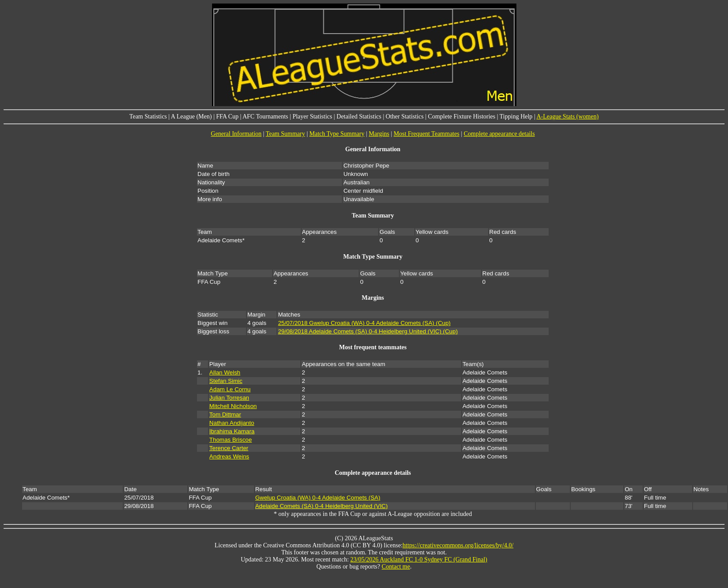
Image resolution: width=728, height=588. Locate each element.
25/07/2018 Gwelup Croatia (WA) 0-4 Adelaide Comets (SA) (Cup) (364, 323)
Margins (379, 134)
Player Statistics (312, 116)
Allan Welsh (225, 372)
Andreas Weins (229, 456)
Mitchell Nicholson (233, 406)
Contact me (396, 567)
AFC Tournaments (265, 116)
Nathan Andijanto (232, 423)
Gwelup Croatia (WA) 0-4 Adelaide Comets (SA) (318, 498)
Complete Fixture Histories (462, 116)
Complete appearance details (499, 134)
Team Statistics (148, 116)
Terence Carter (229, 448)
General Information (236, 134)
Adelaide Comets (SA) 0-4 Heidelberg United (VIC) (322, 506)
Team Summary (286, 134)
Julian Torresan (229, 398)
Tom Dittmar (225, 414)
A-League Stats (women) (567, 116)
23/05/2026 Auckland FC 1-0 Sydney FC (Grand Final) (419, 559)
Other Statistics (405, 116)
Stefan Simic (226, 381)
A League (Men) (191, 116)
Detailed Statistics (359, 116)
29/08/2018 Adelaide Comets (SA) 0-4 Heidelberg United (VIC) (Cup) (368, 331)
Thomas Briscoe (231, 440)
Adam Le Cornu (230, 389)
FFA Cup (227, 116)
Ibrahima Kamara (232, 431)
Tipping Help (516, 116)
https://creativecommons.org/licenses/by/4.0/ (458, 545)
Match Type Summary (337, 134)
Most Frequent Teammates (427, 134)
